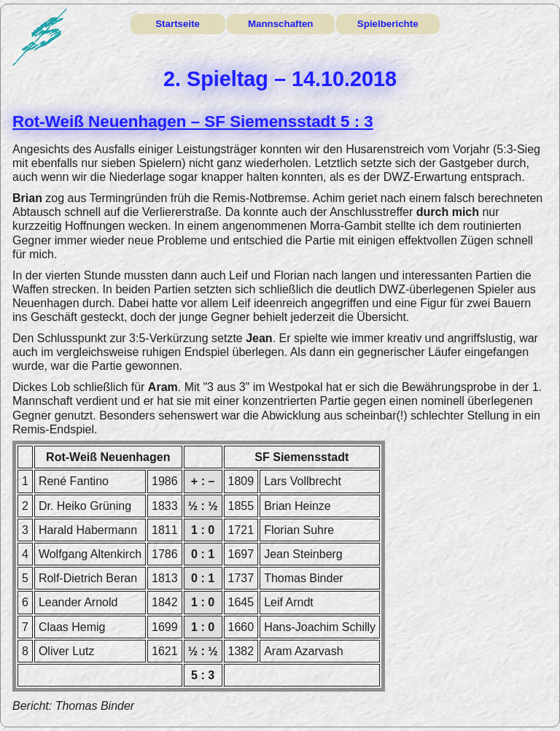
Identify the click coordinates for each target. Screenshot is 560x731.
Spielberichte (388, 24)
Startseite (178, 24)
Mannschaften (281, 24)
